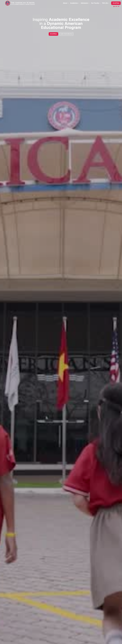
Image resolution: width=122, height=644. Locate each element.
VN (118, 6)
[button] (66, 3)
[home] (23, 3)
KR (116, 6)
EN (114, 6)
